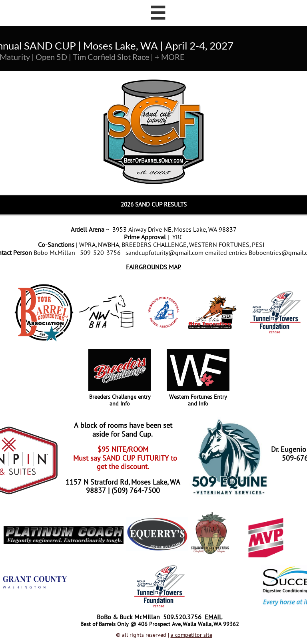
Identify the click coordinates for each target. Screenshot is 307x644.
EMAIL (213, 617)
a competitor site (191, 635)
